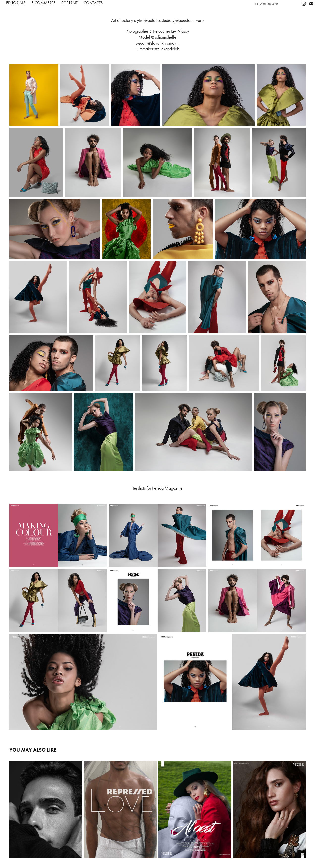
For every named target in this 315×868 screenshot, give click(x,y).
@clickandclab (167, 49)
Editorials (16, 3)
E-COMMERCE (44, 3)
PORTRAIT (70, 3)
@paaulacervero (189, 20)
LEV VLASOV (266, 4)
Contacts (93, 3)
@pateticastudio (158, 20)
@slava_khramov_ (163, 43)
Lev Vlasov (180, 31)
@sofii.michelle (164, 37)
